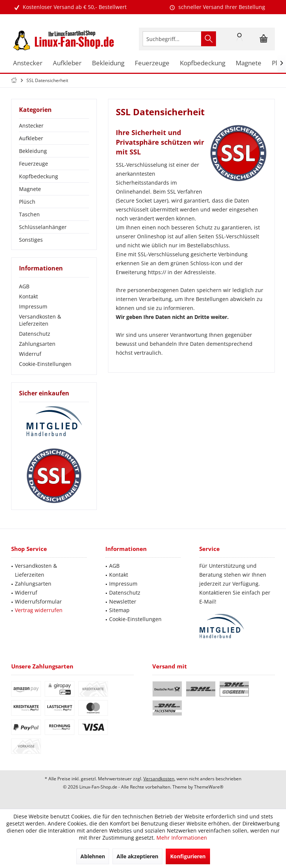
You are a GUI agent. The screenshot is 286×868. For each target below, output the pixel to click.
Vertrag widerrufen (39, 610)
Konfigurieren (188, 856)
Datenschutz (35, 334)
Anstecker (31, 126)
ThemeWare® (209, 787)
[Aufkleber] (67, 63)
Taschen (29, 214)
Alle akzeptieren (137, 856)
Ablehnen (93, 856)
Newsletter (123, 601)
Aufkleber (31, 138)
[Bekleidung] (108, 63)
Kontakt (28, 296)
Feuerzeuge (34, 164)
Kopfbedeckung (39, 176)
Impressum (33, 306)
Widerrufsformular (38, 601)
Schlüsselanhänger (43, 227)
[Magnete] (249, 63)
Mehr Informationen (182, 838)
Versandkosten (159, 779)
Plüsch (27, 202)
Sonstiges (31, 240)
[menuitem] (264, 39)
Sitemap (119, 610)
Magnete (30, 189)
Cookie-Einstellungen (45, 364)
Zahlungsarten (37, 344)
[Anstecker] (28, 63)
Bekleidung (33, 151)
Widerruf (30, 354)
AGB (24, 286)
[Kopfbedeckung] (203, 63)
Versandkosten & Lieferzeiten (40, 320)
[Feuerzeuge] (152, 63)
